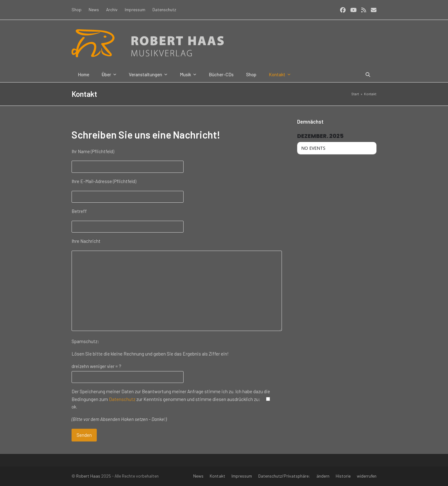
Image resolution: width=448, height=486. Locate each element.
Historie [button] (343, 476)
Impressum (242, 476)
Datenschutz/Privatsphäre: (284, 476)
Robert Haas (88, 476)
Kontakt (217, 476)
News (198, 476)
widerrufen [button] (367, 476)
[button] (368, 74)
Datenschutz (122, 399)
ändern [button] (323, 476)
